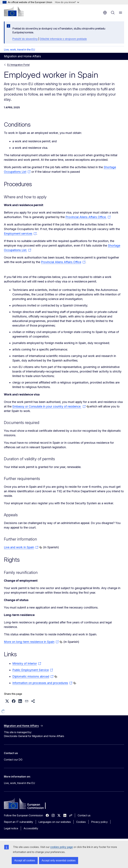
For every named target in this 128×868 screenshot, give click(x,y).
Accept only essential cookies (59, 860)
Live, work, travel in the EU (19, 50)
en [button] (105, 13)
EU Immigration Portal (18, 65)
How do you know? (67, 2)
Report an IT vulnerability (19, 822)
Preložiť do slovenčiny (25, 39)
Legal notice (11, 828)
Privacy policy (99, 822)
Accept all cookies (25, 860)
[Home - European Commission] (14, 11)
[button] (7, 701)
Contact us (84, 815)
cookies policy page (62, 847)
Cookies (81, 822)
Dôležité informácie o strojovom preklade (63, 39)
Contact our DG (13, 760)
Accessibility (31, 828)
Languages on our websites (55, 822)
